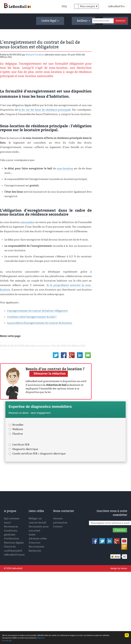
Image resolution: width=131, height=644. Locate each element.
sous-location (65, 169)
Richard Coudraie (35, 55)
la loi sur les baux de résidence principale (45, 110)
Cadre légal (50, 21)
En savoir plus (7, 641)
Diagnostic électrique (23, 449)
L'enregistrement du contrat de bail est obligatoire (37, 311)
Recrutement (37, 547)
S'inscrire (34, 543)
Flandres (16, 434)
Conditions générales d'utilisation (11, 535)
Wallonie (16, 429)
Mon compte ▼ (89, 6)
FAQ (64, 6)
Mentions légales (14, 543)
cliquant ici (41, 638)
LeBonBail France (14, 555)
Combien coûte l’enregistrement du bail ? (32, 317)
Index (32, 535)
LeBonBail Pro (117, 6)
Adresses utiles (38, 539)
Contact (58, 527)
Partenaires (11, 527)
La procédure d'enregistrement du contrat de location (40, 323)
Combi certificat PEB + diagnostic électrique (37, 454)
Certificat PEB (19, 445)
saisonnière (27, 222)
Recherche (35, 551)
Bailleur (83, 21)
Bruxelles (16, 425)
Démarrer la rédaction (50, 373)
